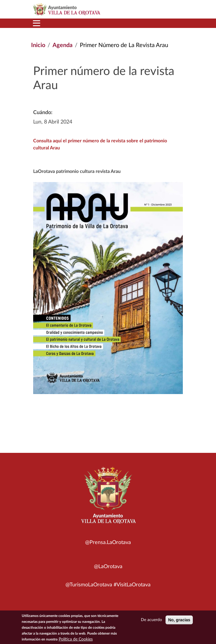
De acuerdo (151, 621)
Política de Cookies (76, 640)
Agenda (63, 45)
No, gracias (179, 621)
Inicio (38, 45)
